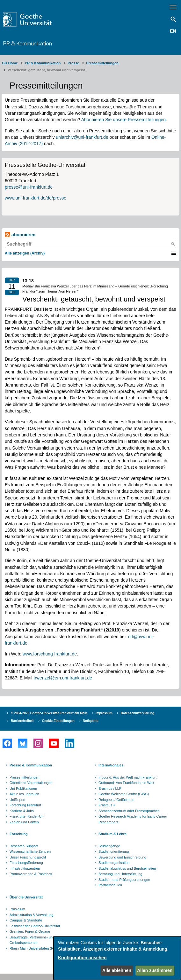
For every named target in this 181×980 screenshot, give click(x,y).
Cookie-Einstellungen (58, 721)
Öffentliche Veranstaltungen (31, 783)
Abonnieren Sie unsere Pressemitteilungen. (124, 120)
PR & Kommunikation (27, 43)
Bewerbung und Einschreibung (122, 857)
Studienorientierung (114, 851)
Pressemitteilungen (25, 777)
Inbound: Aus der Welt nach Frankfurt (127, 777)
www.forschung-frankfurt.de (50, 654)
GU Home (10, 63)
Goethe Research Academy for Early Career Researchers (133, 819)
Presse (73, 63)
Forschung (19, 834)
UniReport (18, 800)
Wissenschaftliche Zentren (30, 851)
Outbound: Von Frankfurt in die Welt (126, 783)
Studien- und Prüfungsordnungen (124, 880)
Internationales (111, 765)
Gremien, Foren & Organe (30, 931)
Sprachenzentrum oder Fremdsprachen (129, 811)
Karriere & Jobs (22, 811)
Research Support (24, 846)
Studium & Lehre (112, 834)
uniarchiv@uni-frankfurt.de (82, 137)
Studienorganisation (114, 863)
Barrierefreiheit (22, 721)
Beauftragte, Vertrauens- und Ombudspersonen (32, 940)
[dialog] (117, 958)
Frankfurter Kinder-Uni (27, 816)
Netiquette (91, 721)
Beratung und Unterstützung (120, 874)
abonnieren (20, 235)
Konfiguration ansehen (82, 958)
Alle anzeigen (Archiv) (25, 253)
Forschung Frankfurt (25, 805)
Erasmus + (107, 805)
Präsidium (17, 909)
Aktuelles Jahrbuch (24, 794)
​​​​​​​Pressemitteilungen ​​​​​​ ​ (103, 63)
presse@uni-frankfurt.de (29, 187)
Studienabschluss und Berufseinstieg (127, 868)
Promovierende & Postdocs (31, 874)
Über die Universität (26, 897)
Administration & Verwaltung (32, 915)
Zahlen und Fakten (24, 822)
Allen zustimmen (155, 970)
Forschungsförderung (26, 863)
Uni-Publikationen (23, 788)
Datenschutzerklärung (138, 713)
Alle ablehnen (117, 970)
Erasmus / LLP (110, 788)
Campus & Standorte (26, 920)
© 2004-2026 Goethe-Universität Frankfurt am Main (49, 713)
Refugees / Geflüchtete (116, 800)
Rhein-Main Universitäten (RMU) (35, 948)
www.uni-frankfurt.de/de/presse (36, 198)
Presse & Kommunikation (31, 765)
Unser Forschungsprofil (28, 857)
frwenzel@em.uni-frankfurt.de (63, 678)
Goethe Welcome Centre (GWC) (124, 794)
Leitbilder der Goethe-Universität (35, 926)
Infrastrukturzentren (25, 868)
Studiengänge (109, 846)
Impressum (104, 713)
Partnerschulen (110, 885)
